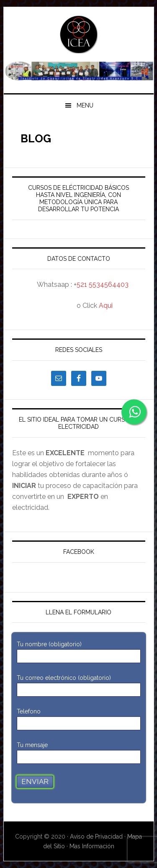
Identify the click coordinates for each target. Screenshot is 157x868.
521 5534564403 (103, 285)
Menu (85, 105)
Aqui (106, 306)
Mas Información (92, 846)
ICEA (79, 34)
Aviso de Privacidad (97, 837)
